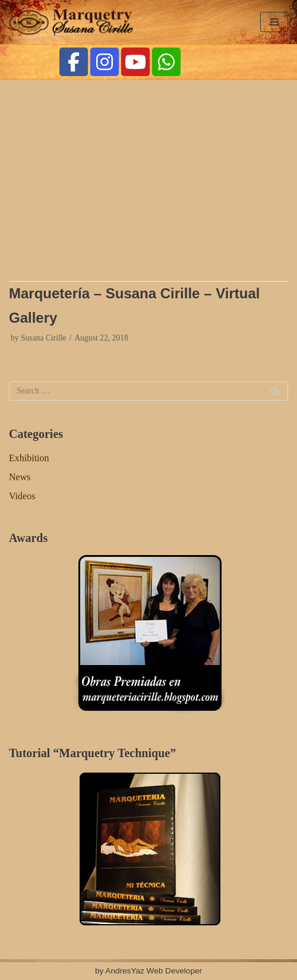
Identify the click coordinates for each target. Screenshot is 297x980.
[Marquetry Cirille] (74, 22)
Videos (22, 496)
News (20, 477)
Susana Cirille (44, 338)
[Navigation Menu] (274, 22)
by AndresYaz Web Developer (148, 971)
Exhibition (29, 458)
